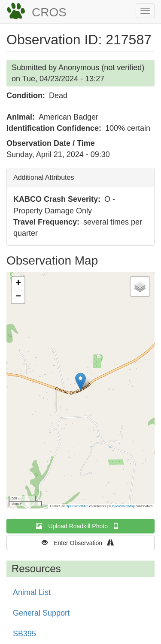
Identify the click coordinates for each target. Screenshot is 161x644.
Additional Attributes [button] (44, 177)
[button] (80, 381)
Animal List (32, 592)
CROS (49, 12)
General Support (41, 613)
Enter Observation (80, 543)
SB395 (24, 634)
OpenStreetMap (77, 506)
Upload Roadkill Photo (80, 526)
